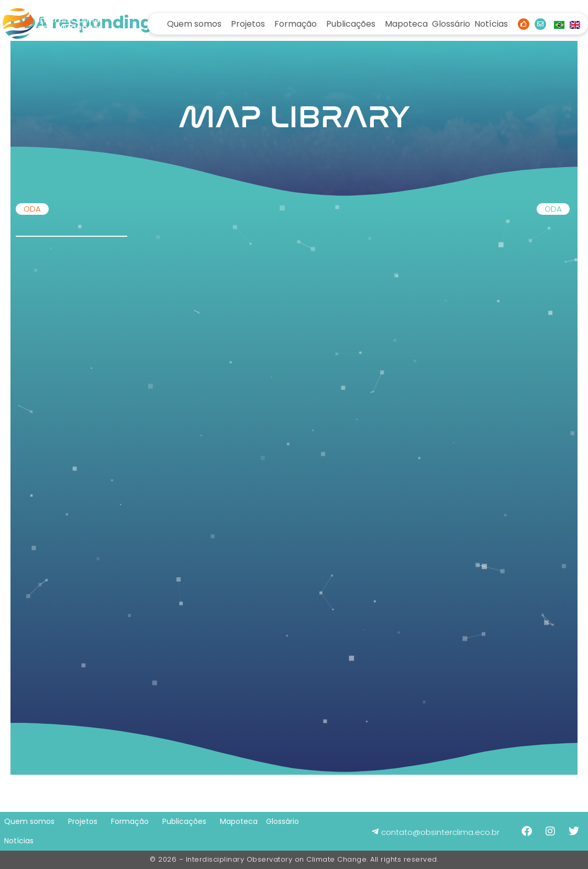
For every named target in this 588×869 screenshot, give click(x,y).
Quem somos (194, 24)
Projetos (248, 24)
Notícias (491, 24)
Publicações (351, 24)
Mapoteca (406, 24)
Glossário (451, 24)
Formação (296, 24)
